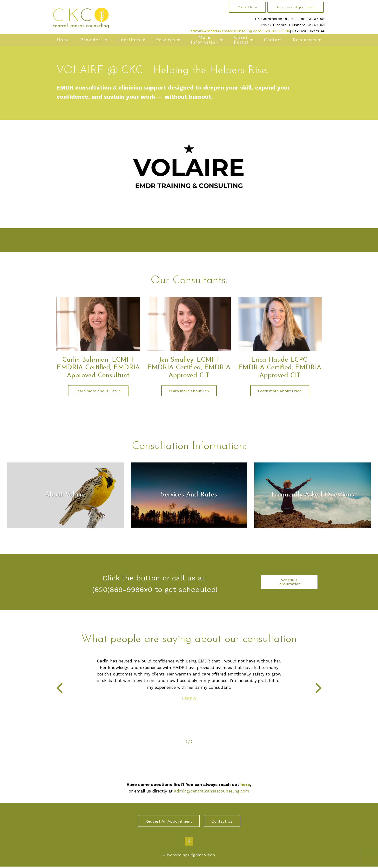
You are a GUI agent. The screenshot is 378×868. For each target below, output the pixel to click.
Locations (130, 40)
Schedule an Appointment (296, 7)
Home (63, 40)
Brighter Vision (201, 857)
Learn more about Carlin (98, 391)
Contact (273, 40)
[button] (59, 690)
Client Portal (241, 40)
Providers (92, 40)
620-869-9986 (277, 31)
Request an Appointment (168, 822)
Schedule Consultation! (289, 583)
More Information (205, 40)
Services (166, 40)
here (245, 785)
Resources (305, 40)
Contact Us (223, 822)
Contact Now (247, 7)
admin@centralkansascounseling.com (226, 31)
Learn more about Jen (189, 391)
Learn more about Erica (280, 391)
